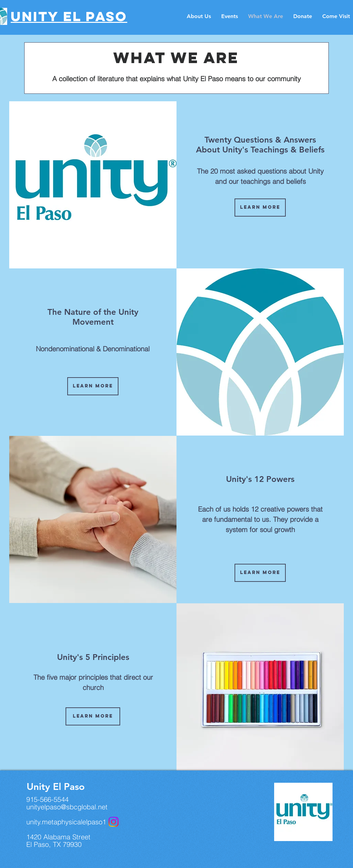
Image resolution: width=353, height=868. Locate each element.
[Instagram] (114, 822)
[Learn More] (93, 386)
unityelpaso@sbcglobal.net (67, 807)
